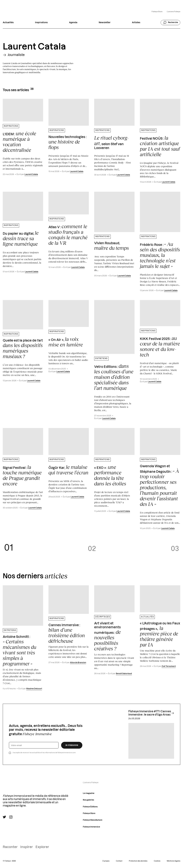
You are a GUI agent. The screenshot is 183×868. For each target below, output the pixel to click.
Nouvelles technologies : (68, 143)
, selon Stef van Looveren (111, 142)
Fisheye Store (157, 12)
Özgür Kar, (68, 470)
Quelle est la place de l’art (23, 349)
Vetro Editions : (114, 377)
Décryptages (103, 617)
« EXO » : (110, 475)
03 (175, 549)
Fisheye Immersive (91, 827)
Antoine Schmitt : (20, 651)
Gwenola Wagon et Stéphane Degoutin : (159, 486)
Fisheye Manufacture (93, 820)
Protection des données (138, 861)
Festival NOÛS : (160, 146)
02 (92, 549)
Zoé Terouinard (169, 666)
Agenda (73, 23)
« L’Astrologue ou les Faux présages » (160, 635)
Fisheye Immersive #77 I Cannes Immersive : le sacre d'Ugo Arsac (151, 713)
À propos (106, 861)
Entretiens (101, 359)
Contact (119, 861)
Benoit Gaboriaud (124, 674)
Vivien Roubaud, (112, 246)
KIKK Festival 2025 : (160, 346)
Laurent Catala (31, 174)
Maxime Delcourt (34, 689)
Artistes (136, 23)
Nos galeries (88, 800)
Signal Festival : (22, 475)
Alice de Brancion (78, 663)
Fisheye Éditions (90, 807)
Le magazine (89, 793)
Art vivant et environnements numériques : (107, 637)
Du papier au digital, (21, 238)
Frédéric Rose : (160, 255)
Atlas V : (68, 235)
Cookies (157, 861)
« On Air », (66, 342)
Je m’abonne (72, 745)
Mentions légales (174, 861)
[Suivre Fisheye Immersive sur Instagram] (11, 817)
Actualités (8, 23)
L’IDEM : (19, 142)
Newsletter (105, 23)
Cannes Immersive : (67, 634)
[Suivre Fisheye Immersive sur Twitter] (4, 817)
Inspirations (41, 23)
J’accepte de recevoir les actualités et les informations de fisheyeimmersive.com (44, 753)
